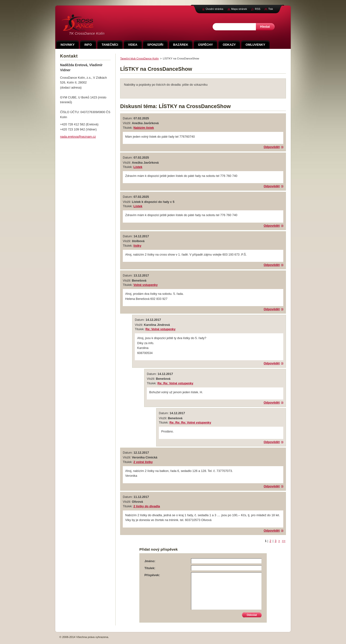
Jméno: (150, 561)
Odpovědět (272, 147)
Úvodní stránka (214, 9)
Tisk (271, 9)
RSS (258, 9)
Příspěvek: (152, 575)
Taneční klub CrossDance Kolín (139, 58)
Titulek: (150, 568)
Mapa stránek (239, 9)
